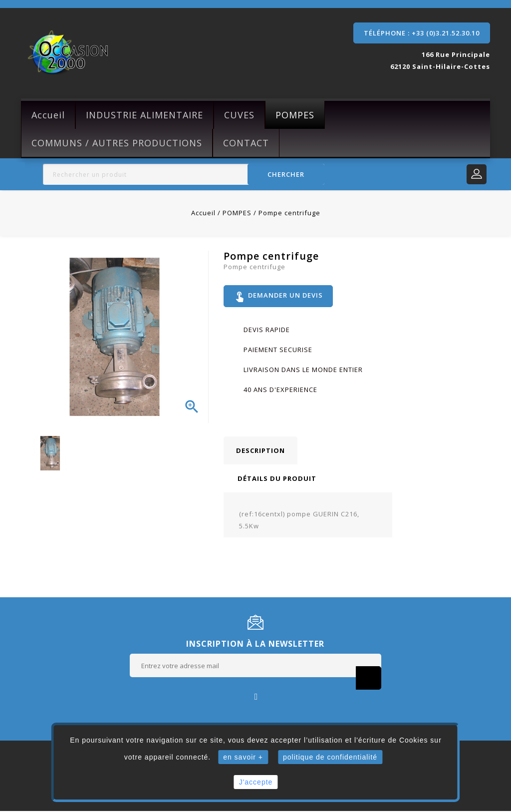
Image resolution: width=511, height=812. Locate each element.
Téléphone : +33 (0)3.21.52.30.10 (422, 33)
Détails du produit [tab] (277, 479)
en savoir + (243, 757)
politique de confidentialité (330, 757)
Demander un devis (279, 297)
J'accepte (256, 782)
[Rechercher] (184, 174)
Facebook (256, 697)
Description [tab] (260, 451)
